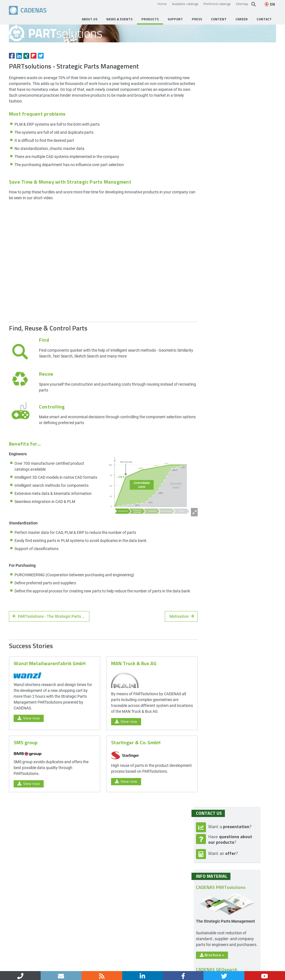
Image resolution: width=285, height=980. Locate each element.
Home (162, 4)
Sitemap (242, 4)
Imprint (52, 965)
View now (29, 767)
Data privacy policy (81, 965)
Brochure (228, 373)
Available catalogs (185, 4)
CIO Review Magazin (236, 612)
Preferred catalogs (217, 4)
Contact (33, 965)
